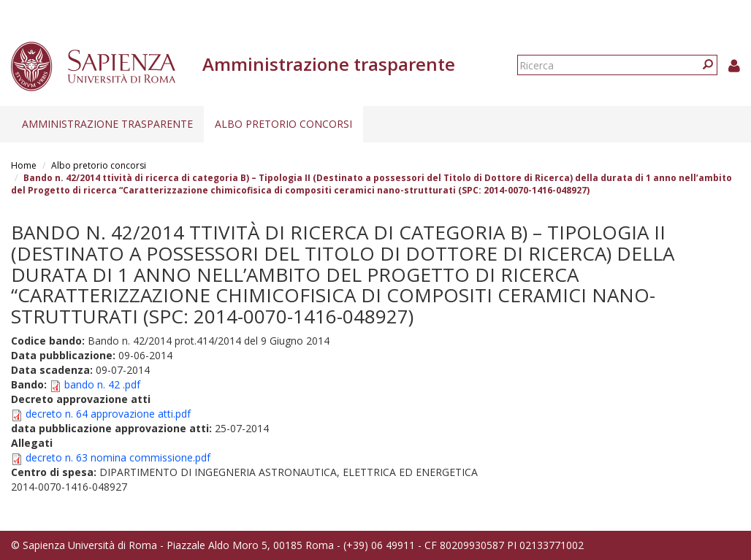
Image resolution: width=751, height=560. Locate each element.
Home (24, 165)
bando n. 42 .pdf (102, 384)
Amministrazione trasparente (107, 124)
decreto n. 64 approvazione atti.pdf (108, 414)
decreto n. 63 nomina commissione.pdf (118, 457)
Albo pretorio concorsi (283, 124)
